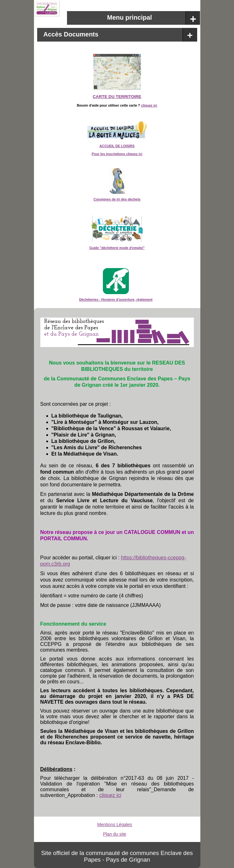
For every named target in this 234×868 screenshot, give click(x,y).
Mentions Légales (115, 825)
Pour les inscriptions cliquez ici (117, 154)
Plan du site (114, 834)
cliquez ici (149, 105)
